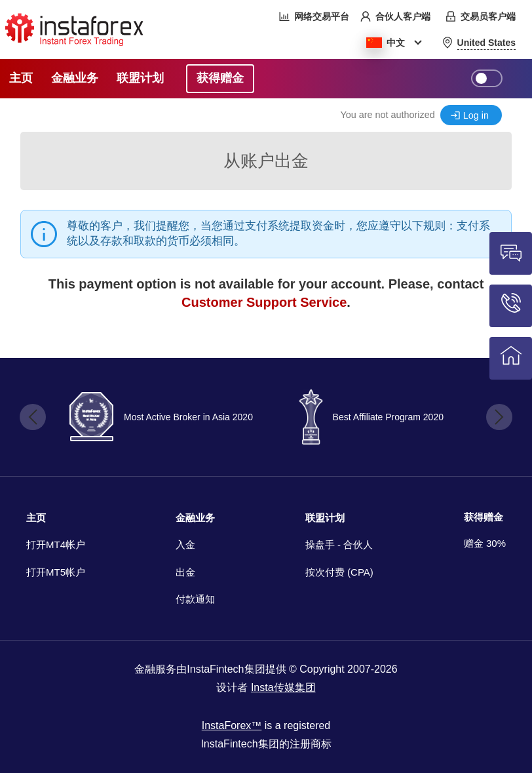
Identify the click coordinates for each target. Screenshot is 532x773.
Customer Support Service (264, 302)
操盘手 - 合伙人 (339, 545)
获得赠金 (484, 517)
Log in (476, 115)
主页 (36, 518)
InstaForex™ (232, 725)
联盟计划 (325, 518)
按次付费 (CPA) (339, 572)
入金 (185, 545)
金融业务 (195, 518)
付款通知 (195, 599)
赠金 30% (485, 543)
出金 (185, 572)
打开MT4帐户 (56, 545)
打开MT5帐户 (56, 572)
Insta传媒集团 (283, 687)
